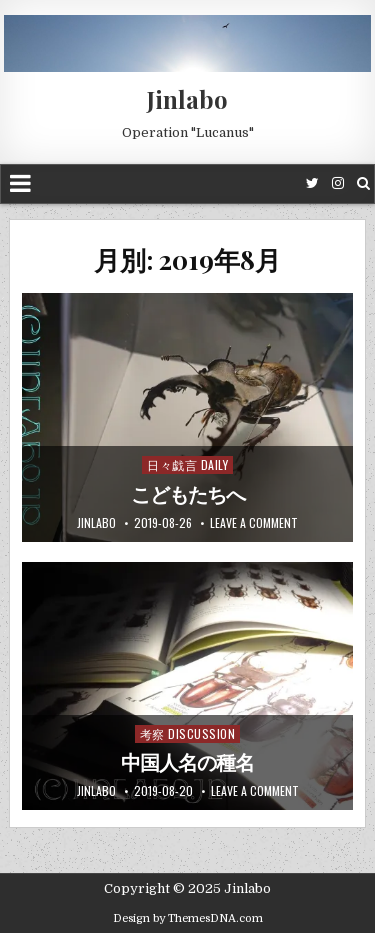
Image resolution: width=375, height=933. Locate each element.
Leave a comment (254, 523)
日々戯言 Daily (187, 464)
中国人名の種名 (187, 763)
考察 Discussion (188, 733)
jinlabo (96, 523)
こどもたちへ (188, 495)
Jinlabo (187, 99)
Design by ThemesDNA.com (188, 918)
